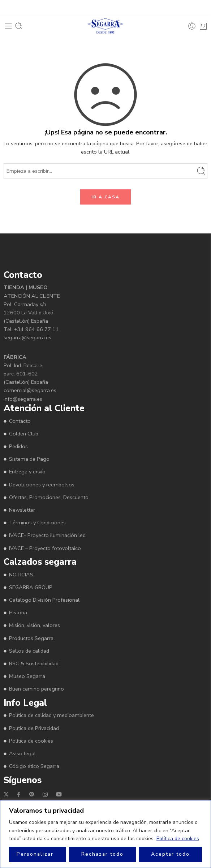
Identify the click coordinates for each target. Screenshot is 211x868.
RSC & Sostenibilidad (34, 663)
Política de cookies (178, 839)
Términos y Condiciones (37, 523)
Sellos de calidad (29, 651)
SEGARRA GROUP (31, 587)
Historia (18, 613)
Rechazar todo (102, 854)
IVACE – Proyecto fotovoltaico (45, 548)
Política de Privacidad (34, 728)
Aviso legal (22, 753)
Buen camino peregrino (36, 689)
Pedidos (18, 446)
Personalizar (35, 854)
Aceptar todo (170, 854)
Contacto (20, 421)
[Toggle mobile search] (19, 26)
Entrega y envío (27, 472)
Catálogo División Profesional (44, 600)
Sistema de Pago (29, 459)
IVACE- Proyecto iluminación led (47, 535)
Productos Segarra (31, 638)
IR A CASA (105, 197)
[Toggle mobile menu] (8, 26)
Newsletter (22, 510)
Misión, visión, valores (35, 625)
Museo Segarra (27, 676)
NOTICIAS (21, 575)
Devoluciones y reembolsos (42, 485)
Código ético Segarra (34, 766)
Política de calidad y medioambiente (51, 715)
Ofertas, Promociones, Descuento (49, 497)
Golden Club (24, 434)
